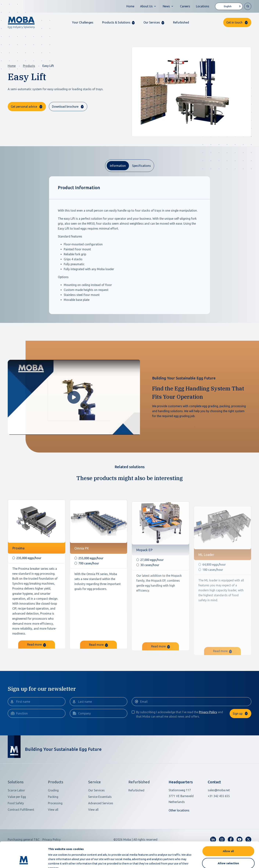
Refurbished (181, 22)
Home (130, 6)
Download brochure (65, 107)
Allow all (228, 829)
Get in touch (234, 22)
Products (29, 66)
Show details (194, 861)
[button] (118, 22)
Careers (185, 6)
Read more (37, 661)
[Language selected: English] (229, 6)
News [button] (166, 6)
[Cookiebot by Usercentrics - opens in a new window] (24, 861)
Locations (203, 6)
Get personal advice (24, 107)
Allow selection (228, 841)
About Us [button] (146, 6)
